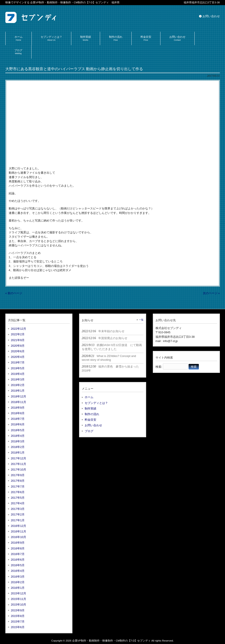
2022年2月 (18, 334)
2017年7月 (18, 487)
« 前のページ (14, 293)
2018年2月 (18, 447)
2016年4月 (18, 571)
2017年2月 (18, 514)
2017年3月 (18, 509)
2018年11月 (19, 402)
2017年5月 (18, 498)
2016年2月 (18, 582)
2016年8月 (18, 548)
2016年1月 (18, 588)
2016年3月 (18, 577)
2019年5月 (18, 368)
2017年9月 (18, 475)
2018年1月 (18, 453)
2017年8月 (18, 481)
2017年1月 (18, 520)
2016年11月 (19, 531)
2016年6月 (18, 560)
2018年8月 (18, 413)
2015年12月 (19, 593)
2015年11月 (19, 599)
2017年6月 (18, 492)
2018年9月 (18, 408)
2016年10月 (19, 537)
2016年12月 (19, 526)
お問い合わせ (211, 16)
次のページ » (211, 293)
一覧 (141, 320)
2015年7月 (18, 622)
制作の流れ (92, 414)
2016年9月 (18, 543)
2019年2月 (18, 385)
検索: (159, 367)
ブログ (89, 431)
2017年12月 (19, 458)
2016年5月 (18, 565)
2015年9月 (18, 610)
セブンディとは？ (96, 403)
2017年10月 (19, 470)
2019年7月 (18, 362)
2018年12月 (19, 396)
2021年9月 (18, 340)
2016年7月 (18, 554)
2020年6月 (18, 351)
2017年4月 (18, 503)
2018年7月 (18, 419)
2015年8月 (18, 616)
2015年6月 (18, 627)
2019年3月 (18, 379)
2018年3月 (18, 441)
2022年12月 (19, 329)
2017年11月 (19, 464)
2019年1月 (18, 391)
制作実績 (90, 409)
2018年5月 (18, 430)
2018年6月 (18, 424)
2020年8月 (18, 346)
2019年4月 (18, 374)
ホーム (89, 397)
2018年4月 (18, 436)
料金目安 (90, 420)
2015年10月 (19, 605)
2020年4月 (18, 357)
